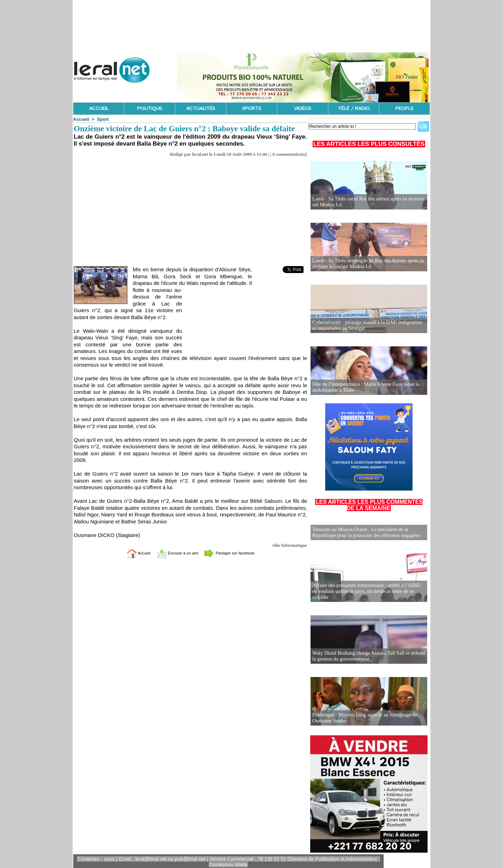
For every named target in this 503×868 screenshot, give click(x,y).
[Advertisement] (190, 214)
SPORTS (252, 109)
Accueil (81, 119)
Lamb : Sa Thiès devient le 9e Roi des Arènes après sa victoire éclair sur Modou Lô (365, 264)
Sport (103, 119)
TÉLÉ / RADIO (354, 109)
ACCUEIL (99, 109)
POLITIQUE (150, 109)
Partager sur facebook (237, 553)
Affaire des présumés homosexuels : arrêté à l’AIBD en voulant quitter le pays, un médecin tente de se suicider (367, 594)
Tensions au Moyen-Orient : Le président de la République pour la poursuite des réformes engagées (363, 532)
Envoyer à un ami (173, 553)
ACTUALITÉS (201, 109)
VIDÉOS (303, 109)
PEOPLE (404, 109)
